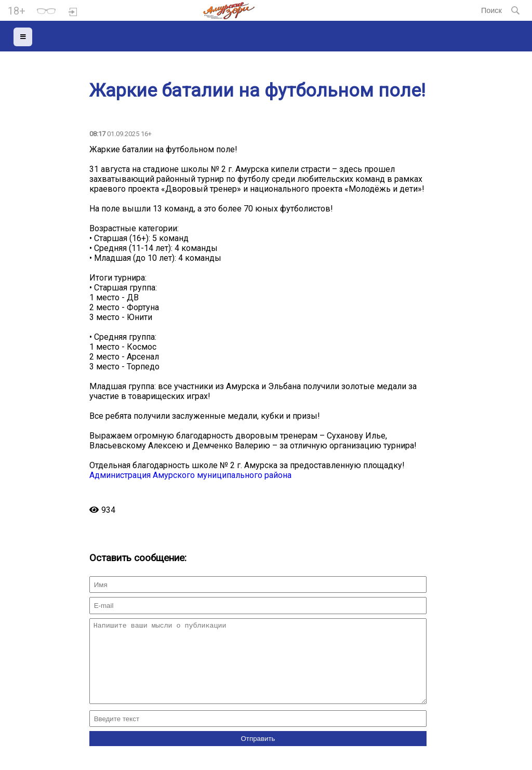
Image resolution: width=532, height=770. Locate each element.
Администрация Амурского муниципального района (190, 475)
